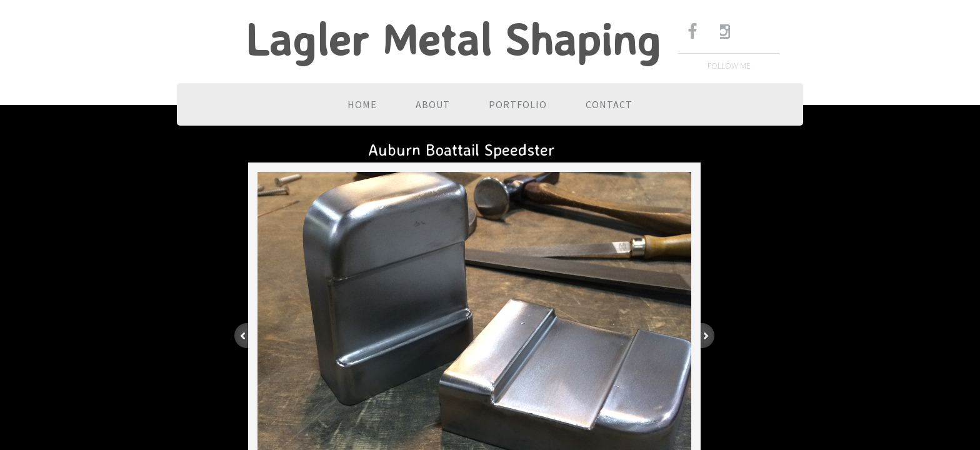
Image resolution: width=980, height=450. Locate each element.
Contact (609, 104)
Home (362, 104)
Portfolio (518, 104)
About (433, 104)
